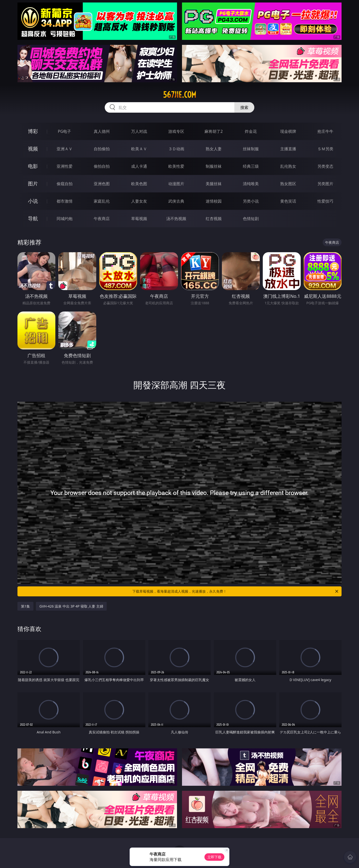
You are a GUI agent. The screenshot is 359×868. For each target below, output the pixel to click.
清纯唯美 (251, 184)
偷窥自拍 (65, 184)
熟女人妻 (214, 149)
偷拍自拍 (102, 166)
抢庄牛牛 (325, 131)
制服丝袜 (214, 166)
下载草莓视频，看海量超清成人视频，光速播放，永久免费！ (236, 591)
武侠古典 (176, 201)
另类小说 (251, 201)
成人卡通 (139, 166)
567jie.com (180, 95)
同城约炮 (65, 219)
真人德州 (102, 131)
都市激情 (65, 201)
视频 (33, 149)
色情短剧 (251, 219)
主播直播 (288, 149)
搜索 (244, 107)
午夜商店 (102, 219)
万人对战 (139, 131)
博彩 (33, 131)
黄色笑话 (288, 201)
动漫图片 (176, 184)
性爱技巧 (325, 201)
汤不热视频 (176, 219)
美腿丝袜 (214, 184)
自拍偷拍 (102, 149)
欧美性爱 (176, 166)
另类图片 (325, 184)
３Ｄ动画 (176, 149)
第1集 (25, 606)
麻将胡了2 (214, 131)
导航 (33, 218)
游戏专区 (176, 131)
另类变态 (325, 166)
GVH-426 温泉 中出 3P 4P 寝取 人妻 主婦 (71, 606)
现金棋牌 (288, 131)
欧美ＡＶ (139, 149)
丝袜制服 (251, 149)
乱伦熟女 (288, 166)
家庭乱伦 (102, 201)
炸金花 (251, 131)
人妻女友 (139, 201)
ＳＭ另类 (325, 149)
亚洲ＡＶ (65, 149)
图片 (33, 184)
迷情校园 (214, 201)
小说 (33, 201)
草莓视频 (139, 219)
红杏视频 (214, 219)
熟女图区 (288, 184)
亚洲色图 (102, 184)
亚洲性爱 (65, 166)
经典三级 (251, 166)
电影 (33, 166)
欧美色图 (139, 184)
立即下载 (214, 857)
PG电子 (64, 131)
